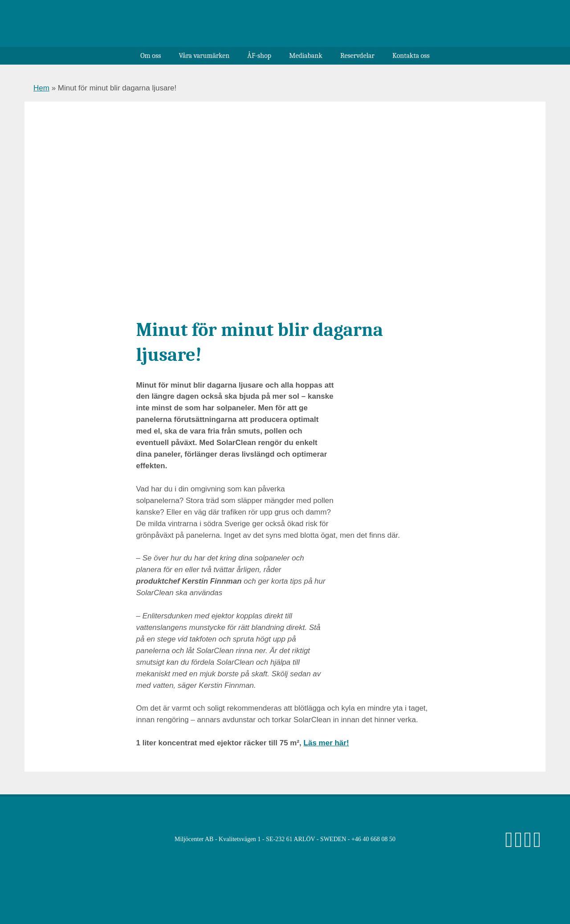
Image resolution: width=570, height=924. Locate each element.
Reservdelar (357, 56)
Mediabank (306, 56)
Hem (41, 88)
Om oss (151, 56)
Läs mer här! (326, 743)
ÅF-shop (259, 56)
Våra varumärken (204, 56)
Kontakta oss (411, 56)
